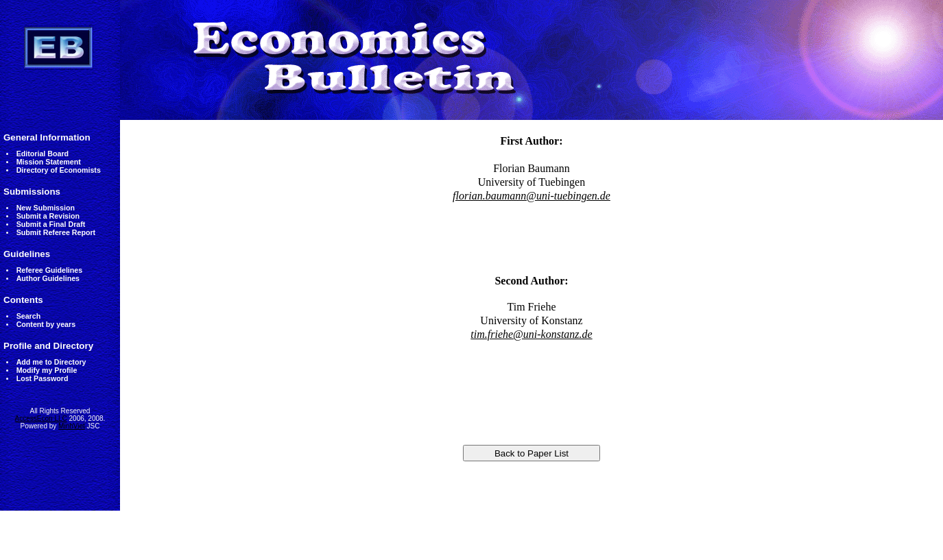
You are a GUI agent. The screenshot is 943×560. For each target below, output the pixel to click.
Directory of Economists (59, 170)
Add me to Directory (51, 362)
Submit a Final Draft (51, 224)
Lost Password (43, 378)
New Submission (46, 208)
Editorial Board (43, 154)
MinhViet (72, 426)
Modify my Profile (47, 370)
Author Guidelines (48, 278)
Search (29, 316)
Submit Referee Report (56, 232)
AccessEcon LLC (41, 418)
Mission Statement (49, 162)
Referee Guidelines (50, 270)
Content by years (46, 324)
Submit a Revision (48, 216)
